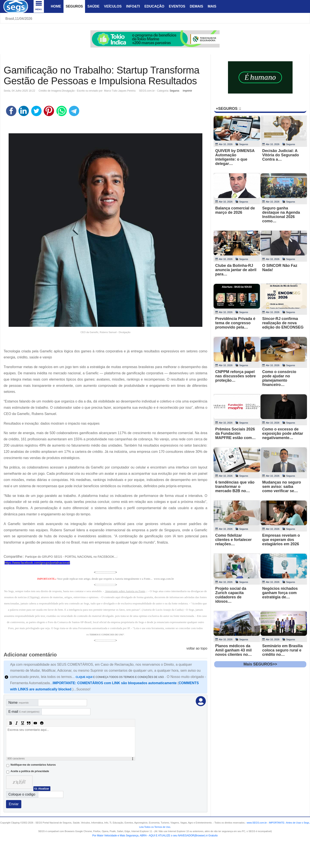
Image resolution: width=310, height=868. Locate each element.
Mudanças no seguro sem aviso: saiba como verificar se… (282, 487)
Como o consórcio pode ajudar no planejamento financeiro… (279, 378)
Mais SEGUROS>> (260, 664)
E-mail (24, 712)
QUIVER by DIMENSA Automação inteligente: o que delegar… (235, 157)
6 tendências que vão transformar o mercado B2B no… (235, 487)
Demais (196, 6)
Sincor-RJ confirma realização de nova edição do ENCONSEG (283, 323)
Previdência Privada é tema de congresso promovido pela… (235, 323)
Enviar (14, 804)
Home (56, 6)
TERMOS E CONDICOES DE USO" (107, 635)
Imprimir (187, 91)
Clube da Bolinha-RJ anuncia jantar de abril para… (236, 270)
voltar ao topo (197, 648)
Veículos (113, 6)
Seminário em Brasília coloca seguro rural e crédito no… (282, 650)
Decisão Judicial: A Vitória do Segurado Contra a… (281, 155)
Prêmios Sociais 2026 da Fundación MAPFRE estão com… (236, 433)
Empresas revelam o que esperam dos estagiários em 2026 (281, 540)
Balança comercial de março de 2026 (235, 210)
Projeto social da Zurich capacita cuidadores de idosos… (231, 595)
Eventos (177, 6)
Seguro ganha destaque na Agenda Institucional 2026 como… (281, 215)
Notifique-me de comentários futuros (33, 765)
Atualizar (44, 789)
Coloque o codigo (22, 794)
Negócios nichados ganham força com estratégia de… (280, 593)
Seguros (74, 6)
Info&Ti (133, 6)
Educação (154, 6)
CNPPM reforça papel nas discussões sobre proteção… (236, 376)
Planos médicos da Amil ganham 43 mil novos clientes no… (234, 650)
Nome (19, 703)
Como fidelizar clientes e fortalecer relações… (233, 540)
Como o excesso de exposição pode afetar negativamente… (283, 433)
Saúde (93, 6)
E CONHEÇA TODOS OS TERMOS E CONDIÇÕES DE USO (120, 677)
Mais (212, 6)
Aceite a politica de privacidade (30, 771)
